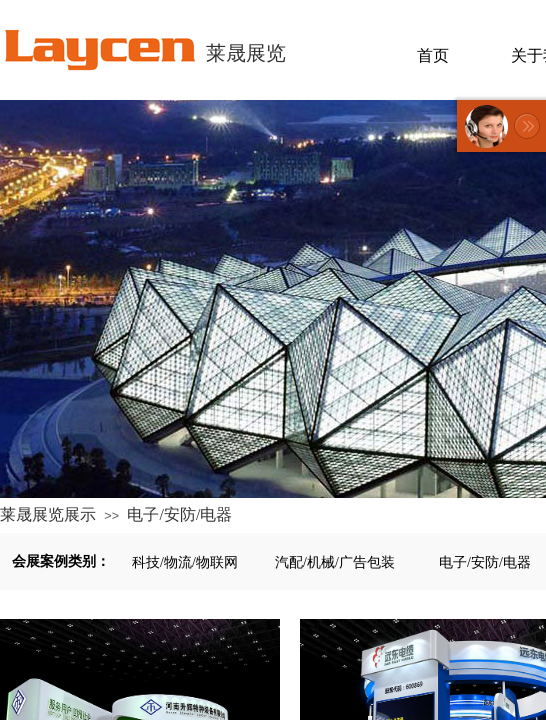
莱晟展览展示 (48, 514)
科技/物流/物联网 (185, 562)
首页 (433, 55)
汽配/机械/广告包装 (335, 562)
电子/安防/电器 (179, 514)
